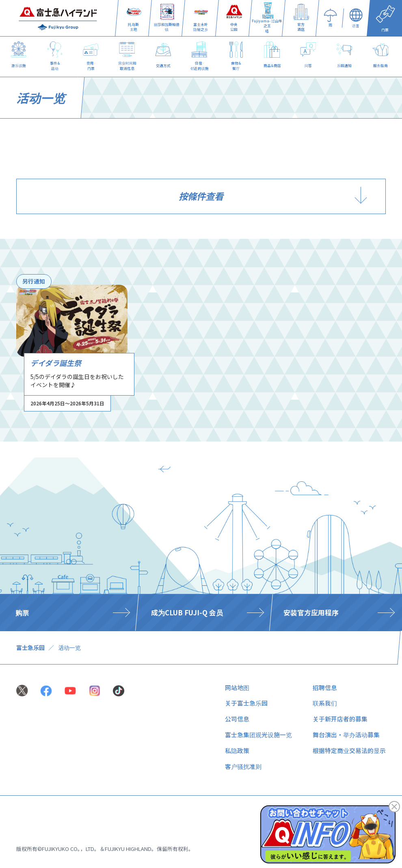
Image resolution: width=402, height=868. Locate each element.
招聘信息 (325, 687)
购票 (22, 613)
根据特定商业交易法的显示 (349, 750)
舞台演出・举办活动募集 (346, 735)
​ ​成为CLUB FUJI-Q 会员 (186, 613)
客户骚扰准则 (243, 766)
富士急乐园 (30, 647)
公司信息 (237, 719)
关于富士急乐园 (246, 703)
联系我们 (325, 703)
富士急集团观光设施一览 (258, 735)
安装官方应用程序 (311, 613)
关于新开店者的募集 (340, 719)
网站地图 (237, 687)
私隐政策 (237, 750)
